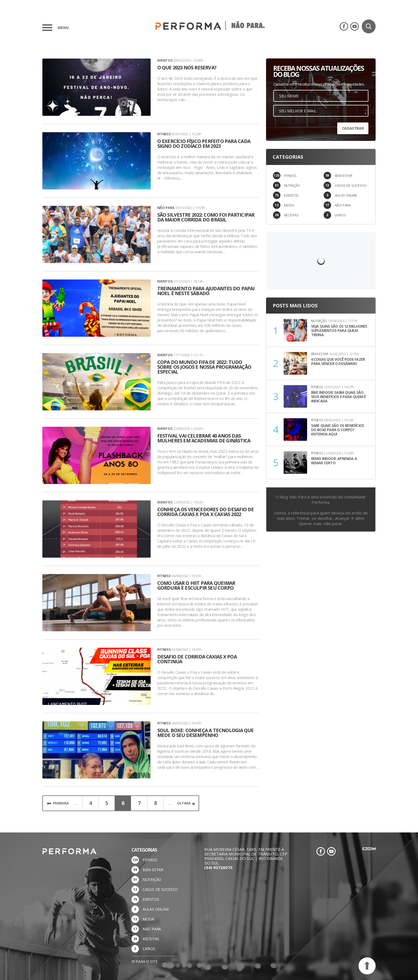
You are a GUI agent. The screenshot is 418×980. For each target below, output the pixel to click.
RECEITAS (291, 215)
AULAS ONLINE (346, 195)
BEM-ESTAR (344, 176)
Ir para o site (144, 961)
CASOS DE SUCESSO (351, 185)
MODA (289, 205)
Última (184, 803)
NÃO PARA (343, 205)
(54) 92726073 (218, 867)
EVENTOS (292, 195)
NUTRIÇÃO (292, 185)
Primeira (61, 803)
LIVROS (340, 215)
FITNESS (290, 176)
